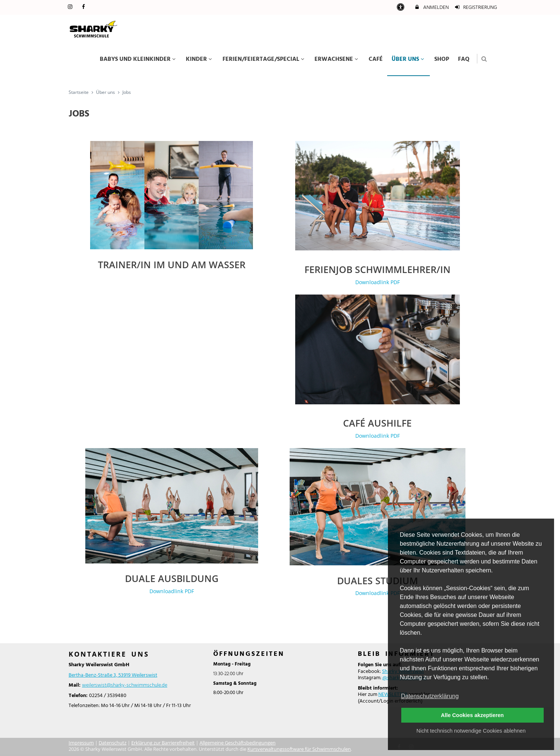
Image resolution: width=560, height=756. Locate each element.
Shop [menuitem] (442, 59)
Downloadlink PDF (378, 282)
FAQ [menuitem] (464, 59)
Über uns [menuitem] (409, 59)
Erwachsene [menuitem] (337, 59)
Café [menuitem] (376, 59)
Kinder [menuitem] (200, 59)
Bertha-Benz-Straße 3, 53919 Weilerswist (113, 675)
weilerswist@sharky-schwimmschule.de (125, 685)
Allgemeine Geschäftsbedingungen (238, 743)
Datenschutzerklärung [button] (430, 696)
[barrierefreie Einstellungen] (401, 8)
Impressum (81, 743)
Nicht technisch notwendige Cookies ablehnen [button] (471, 731)
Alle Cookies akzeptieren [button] (472, 715)
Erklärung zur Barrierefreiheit (163, 743)
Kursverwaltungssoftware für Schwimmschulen (299, 749)
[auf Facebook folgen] (85, 7)
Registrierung (476, 8)
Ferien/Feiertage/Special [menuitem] (264, 59)
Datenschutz (113, 743)
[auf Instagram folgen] (71, 7)
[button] (484, 59)
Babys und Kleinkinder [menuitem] (139, 59)
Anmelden (431, 8)
